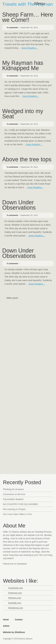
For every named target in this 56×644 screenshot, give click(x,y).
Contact (19, 620)
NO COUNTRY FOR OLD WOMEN (20, 504)
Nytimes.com (15, 598)
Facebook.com (16, 588)
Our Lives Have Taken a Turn (17, 514)
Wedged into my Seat (23, 114)
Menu (40, 4)
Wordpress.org (16, 608)
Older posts (12, 298)
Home (6, 620)
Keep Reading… (30, 48)
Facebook (6, 570)
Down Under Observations (19, 205)
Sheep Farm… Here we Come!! (28, 18)
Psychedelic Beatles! (13, 499)
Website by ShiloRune (14, 632)
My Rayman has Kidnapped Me (23, 66)
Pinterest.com (15, 593)
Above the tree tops (27, 160)
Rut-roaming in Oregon (14, 509)
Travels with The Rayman (27, 4)
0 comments (12, 28)
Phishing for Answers (13, 489)
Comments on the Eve (14, 494)
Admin (6, 626)
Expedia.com (15, 603)
